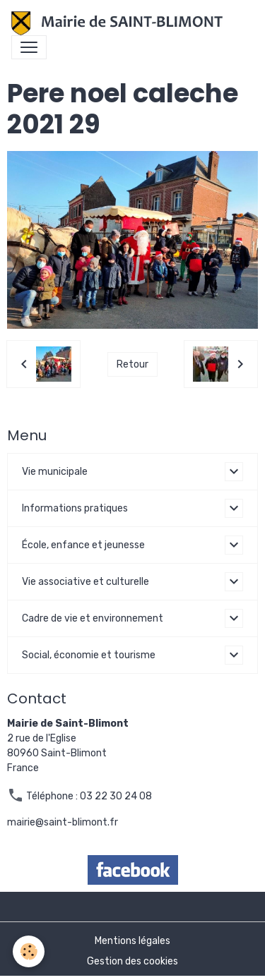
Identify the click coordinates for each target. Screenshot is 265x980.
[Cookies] (29, 951)
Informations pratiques (75, 508)
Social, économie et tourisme (89, 655)
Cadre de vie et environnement (93, 618)
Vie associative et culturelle (86, 582)
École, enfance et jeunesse (83, 545)
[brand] (120, 23)
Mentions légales (132, 941)
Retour (132, 364)
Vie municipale (55, 472)
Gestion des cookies (132, 961)
